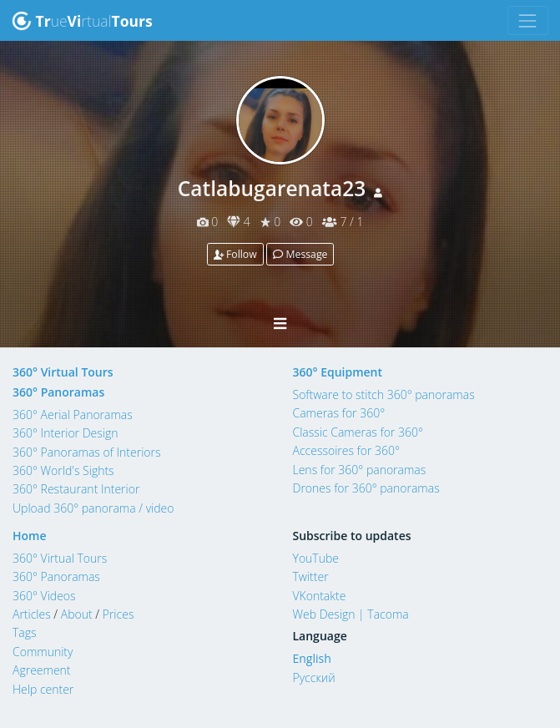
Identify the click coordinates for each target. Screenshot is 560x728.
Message (300, 254)
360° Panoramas (58, 392)
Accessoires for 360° (347, 450)
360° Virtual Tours (63, 372)
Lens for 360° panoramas (360, 470)
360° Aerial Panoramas (73, 415)
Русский (314, 677)
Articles (32, 614)
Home (30, 536)
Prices (119, 614)
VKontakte (320, 596)
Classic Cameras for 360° (358, 432)
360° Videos (44, 596)
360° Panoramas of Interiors (87, 452)
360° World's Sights (63, 470)
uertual (82, 21)
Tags (25, 632)
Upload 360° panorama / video (93, 508)
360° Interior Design (65, 433)
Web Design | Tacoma (351, 614)
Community (43, 652)
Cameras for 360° (339, 413)
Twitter (311, 576)
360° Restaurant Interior (76, 489)
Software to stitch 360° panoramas (384, 394)
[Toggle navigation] (528, 20)
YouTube (316, 558)
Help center (43, 689)
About (77, 614)
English (312, 658)
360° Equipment (338, 372)
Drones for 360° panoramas (366, 488)
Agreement (42, 670)
